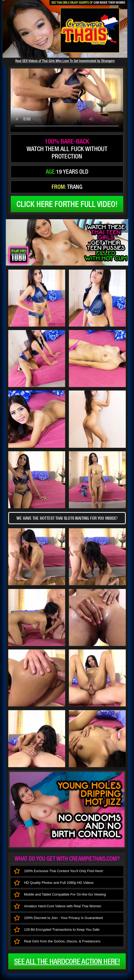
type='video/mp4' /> (67, 100)
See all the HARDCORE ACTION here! (67, 961)
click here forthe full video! (67, 204)
